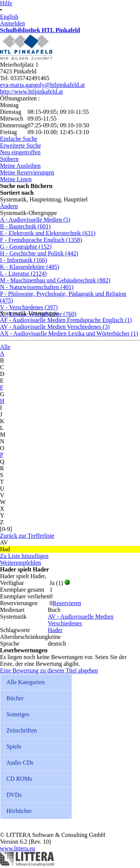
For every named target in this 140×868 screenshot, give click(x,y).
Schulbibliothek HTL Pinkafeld (40, 30)
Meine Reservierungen (27, 172)
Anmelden (13, 23)
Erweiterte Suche (21, 145)
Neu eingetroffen (20, 152)
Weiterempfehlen (21, 563)
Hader (55, 630)
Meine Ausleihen (20, 166)
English (9, 17)
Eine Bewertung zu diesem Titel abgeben (49, 670)
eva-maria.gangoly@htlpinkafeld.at (42, 85)
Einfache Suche (19, 139)
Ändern (9, 206)
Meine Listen (16, 179)
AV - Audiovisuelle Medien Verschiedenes (81, 620)
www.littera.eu (18, 848)
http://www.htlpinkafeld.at (32, 92)
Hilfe (6, 3)
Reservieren (67, 603)
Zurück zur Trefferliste (27, 536)
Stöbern (9, 159)
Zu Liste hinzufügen (24, 556)
